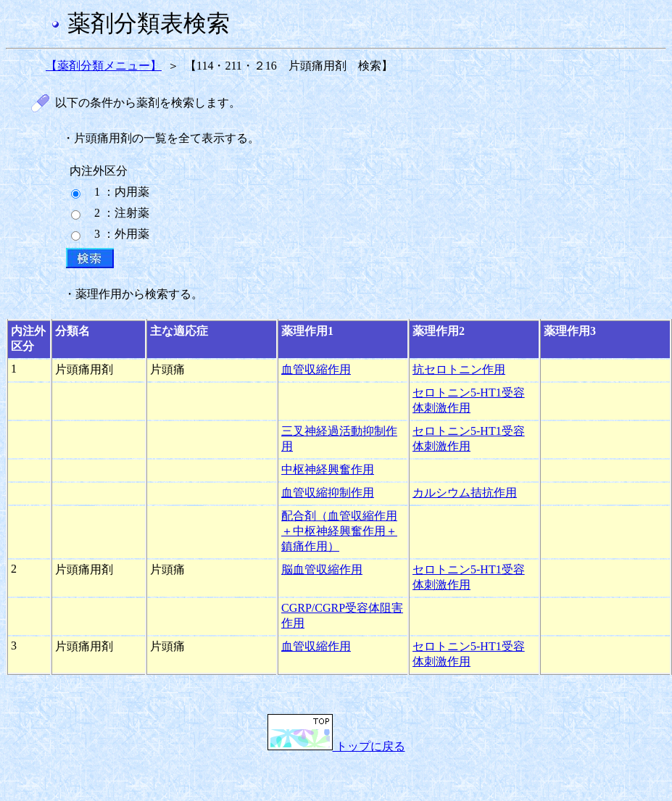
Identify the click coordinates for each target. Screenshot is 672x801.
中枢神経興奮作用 (328, 469)
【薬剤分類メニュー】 (104, 66)
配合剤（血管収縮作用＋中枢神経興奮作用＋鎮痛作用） (339, 531)
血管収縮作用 (316, 369)
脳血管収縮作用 (322, 569)
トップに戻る (336, 746)
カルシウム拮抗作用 (465, 493)
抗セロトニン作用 (459, 369)
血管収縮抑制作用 (328, 493)
